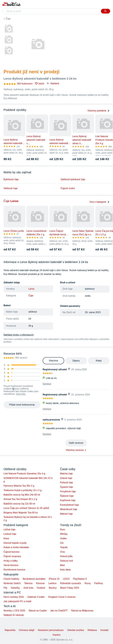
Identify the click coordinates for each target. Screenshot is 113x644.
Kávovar (40, 583)
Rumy (88, 583)
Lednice (52, 583)
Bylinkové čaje (11, 179)
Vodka (63, 538)
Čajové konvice (12, 552)
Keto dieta (65, 570)
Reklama (92, 630)
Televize (28, 583)
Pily (5, 588)
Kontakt (104, 630)
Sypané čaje (67, 487)
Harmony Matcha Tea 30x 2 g (19, 486)
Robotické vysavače (70, 583)
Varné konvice (11, 565)
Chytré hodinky (11, 579)
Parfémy (99, 583)
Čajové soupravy (12, 556)
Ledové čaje (10, 534)
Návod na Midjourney (82, 611)
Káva (6, 538)
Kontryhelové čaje (69, 505)
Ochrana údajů (27, 630)
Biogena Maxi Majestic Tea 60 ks (21, 513)
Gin (62, 543)
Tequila (64, 547)
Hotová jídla (66, 556)
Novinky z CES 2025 (14, 611)
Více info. (21, 394)
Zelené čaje (66, 478)
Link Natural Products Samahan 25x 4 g (24, 474)
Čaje (8, 19)
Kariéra (56, 635)
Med (62, 565)
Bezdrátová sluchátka (34, 579)
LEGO (66, 579)
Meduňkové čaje (69, 509)
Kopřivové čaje (68, 500)
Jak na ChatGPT (59, 611)
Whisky (64, 534)
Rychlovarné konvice (14, 570)
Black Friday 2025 (70, 588)
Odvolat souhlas (76, 630)
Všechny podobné (98, 111)
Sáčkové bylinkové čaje (73, 179)
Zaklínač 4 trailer (36, 597)
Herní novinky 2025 (14, 597)
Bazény (53, 588)
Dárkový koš (67, 561)
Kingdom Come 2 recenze (62, 597)
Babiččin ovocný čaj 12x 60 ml (19, 504)
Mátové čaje (66, 514)
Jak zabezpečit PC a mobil (17, 601)
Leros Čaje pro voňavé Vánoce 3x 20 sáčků (26, 508)
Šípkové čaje (67, 496)
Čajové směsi (68, 188)
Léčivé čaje (9, 530)
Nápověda (10, 630)
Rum (63, 530)
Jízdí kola (28, 588)
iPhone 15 (54, 579)
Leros (31, 289)
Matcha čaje (66, 474)
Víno (62, 552)
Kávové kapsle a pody (15, 543)
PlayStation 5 (80, 579)
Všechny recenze (75, 450)
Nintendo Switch (12, 583)
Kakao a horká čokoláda (16, 547)
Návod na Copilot (38, 611)
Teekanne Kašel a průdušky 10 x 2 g (23, 490)
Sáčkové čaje (11, 188)
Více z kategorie (99, 202)
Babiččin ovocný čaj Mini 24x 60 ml (22, 495)
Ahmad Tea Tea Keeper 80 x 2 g (20, 499)
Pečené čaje (67, 483)
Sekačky (15, 588)
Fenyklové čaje (68, 491)
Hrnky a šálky (11, 561)
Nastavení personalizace (51, 630)
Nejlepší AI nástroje (14, 615)
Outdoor (41, 588)
